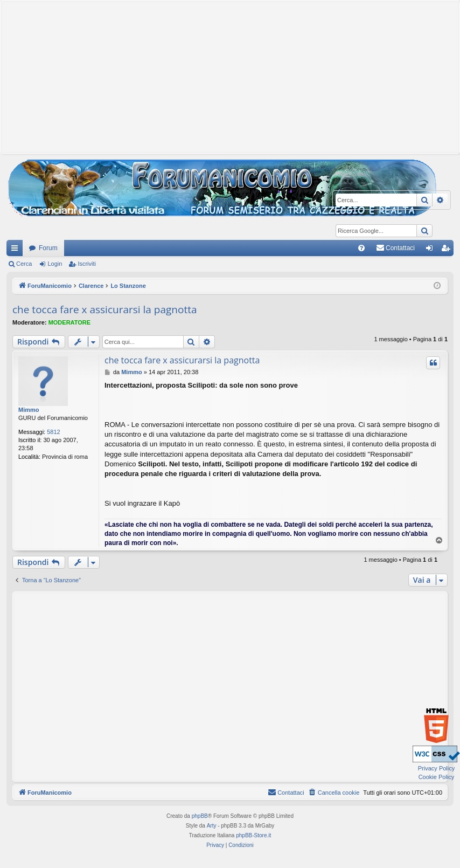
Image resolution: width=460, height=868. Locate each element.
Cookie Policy (437, 777)
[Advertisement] (230, 76)
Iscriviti (87, 264)
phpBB (200, 816)
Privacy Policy (436, 768)
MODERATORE (69, 322)
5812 (53, 432)
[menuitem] (361, 248)
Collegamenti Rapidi (17, 250)
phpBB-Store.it (253, 835)
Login (55, 264)
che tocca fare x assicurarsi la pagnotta (105, 309)
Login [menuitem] (432, 250)
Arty (212, 826)
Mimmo (29, 410)
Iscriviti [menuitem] (448, 250)
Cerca (24, 264)
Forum (48, 248)
